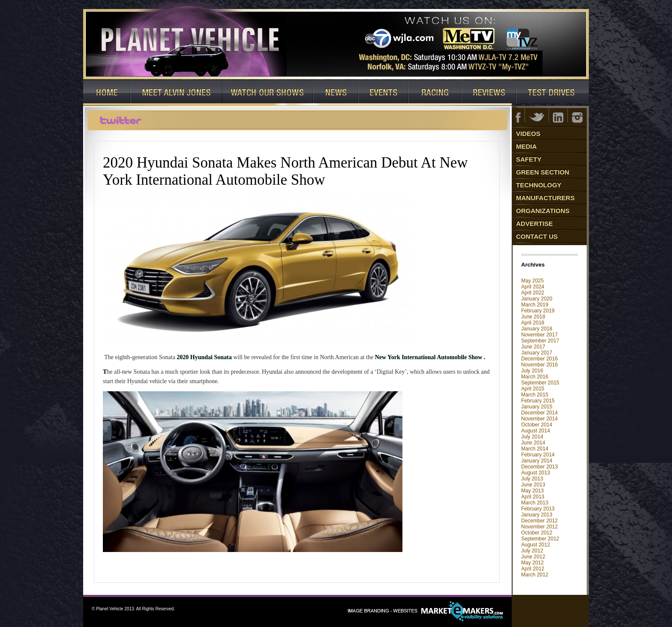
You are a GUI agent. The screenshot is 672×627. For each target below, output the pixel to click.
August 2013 (535, 473)
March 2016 (535, 377)
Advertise (534, 223)
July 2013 (532, 479)
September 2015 (540, 383)
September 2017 (540, 341)
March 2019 (535, 305)
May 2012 (532, 563)
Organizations (543, 211)
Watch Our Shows (268, 93)
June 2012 (533, 557)
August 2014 (535, 431)
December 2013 (539, 467)
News (336, 93)
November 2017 (539, 335)
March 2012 (535, 575)
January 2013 (537, 515)
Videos (528, 133)
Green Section (543, 172)
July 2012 (532, 551)
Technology (539, 185)
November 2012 (539, 527)
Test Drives (553, 93)
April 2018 (533, 323)
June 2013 (533, 485)
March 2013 (535, 503)
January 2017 (537, 353)
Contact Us (537, 236)
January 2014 (537, 461)
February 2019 (538, 311)
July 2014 (532, 437)
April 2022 (533, 293)
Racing (435, 93)
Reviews (489, 93)
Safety (529, 159)
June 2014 (533, 443)
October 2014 (537, 425)
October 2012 (537, 533)
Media (526, 146)
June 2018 (533, 317)
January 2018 (537, 329)
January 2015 (537, 407)
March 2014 (535, 449)
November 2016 (539, 365)
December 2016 (539, 359)
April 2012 (533, 569)
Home (107, 93)
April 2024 (533, 287)
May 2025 (532, 281)
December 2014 (539, 413)
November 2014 (539, 419)
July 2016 (532, 371)
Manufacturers (545, 198)
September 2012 (540, 539)
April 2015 (533, 389)
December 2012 (539, 521)
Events (384, 93)
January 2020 (537, 299)
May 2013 (532, 491)
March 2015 (535, 395)
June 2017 (533, 347)
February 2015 (538, 401)
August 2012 (535, 545)
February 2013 (538, 509)
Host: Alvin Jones (176, 93)
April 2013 (533, 497)
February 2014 (538, 455)
